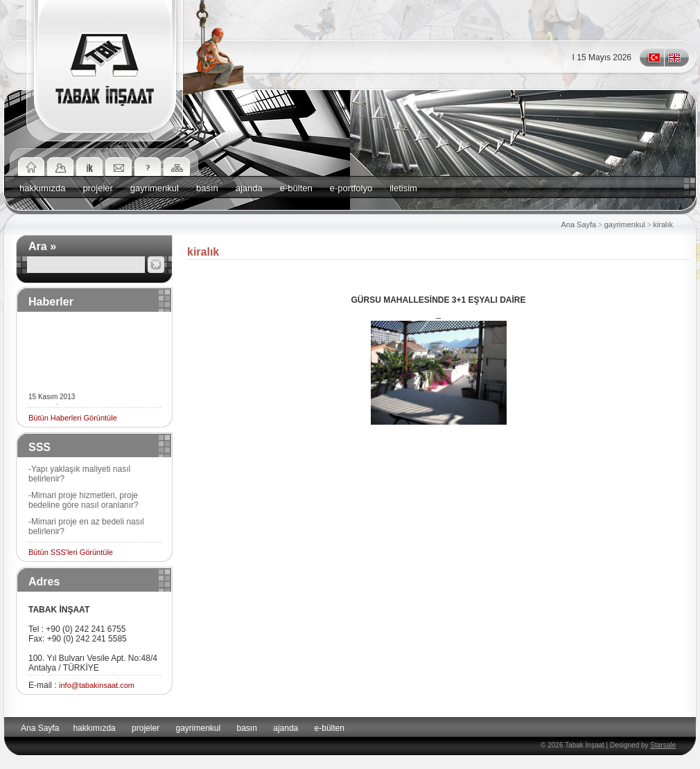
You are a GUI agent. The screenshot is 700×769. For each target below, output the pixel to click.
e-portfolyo (351, 188)
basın (207, 188)
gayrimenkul (155, 188)
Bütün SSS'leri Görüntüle (71, 552)
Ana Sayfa (578, 224)
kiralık (663, 224)
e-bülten (296, 188)
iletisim (403, 188)
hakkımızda (42, 188)
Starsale (663, 745)
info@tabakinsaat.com (97, 685)
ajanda (249, 188)
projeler (97, 188)
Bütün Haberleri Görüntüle (73, 418)
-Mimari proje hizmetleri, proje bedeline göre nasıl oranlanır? (84, 500)
